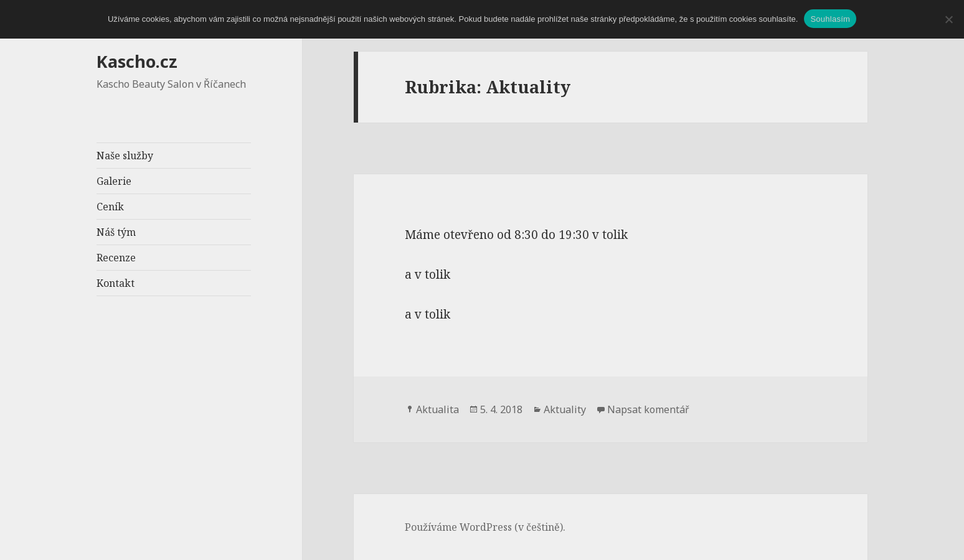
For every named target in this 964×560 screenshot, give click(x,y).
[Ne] (948, 19)
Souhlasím (830, 19)
